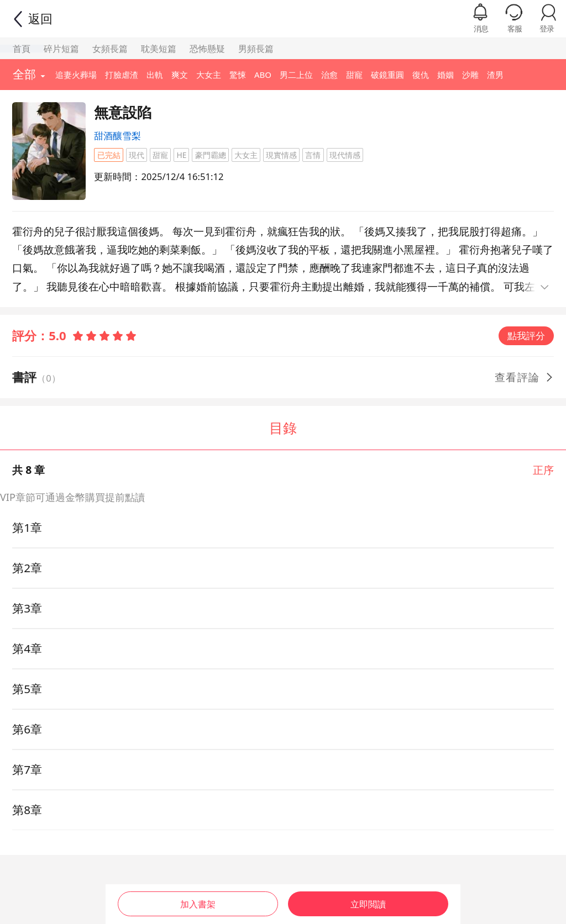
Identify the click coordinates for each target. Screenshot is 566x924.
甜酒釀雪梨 (117, 136)
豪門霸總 (211, 155)
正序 (543, 470)
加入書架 (197, 901)
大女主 (246, 155)
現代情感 (345, 155)
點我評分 (526, 336)
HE (181, 155)
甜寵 (160, 155)
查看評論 (525, 377)
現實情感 (281, 155)
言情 (313, 155)
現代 (137, 155)
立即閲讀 (369, 901)
